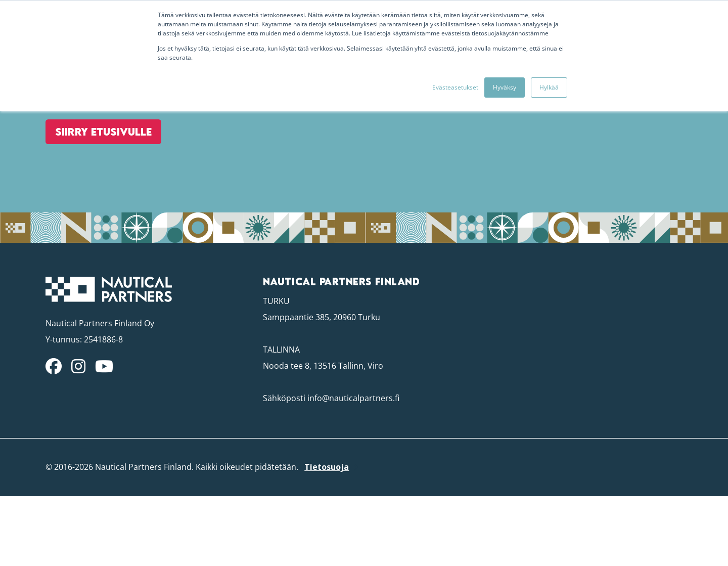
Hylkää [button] (549, 87)
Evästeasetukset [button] (455, 87)
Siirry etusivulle (94, 178)
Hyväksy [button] (505, 87)
